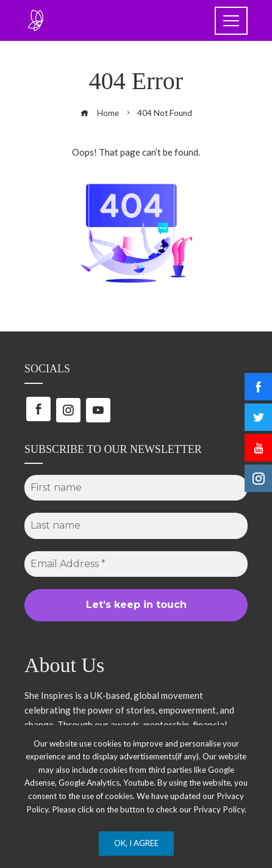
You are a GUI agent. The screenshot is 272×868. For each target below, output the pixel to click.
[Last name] (136, 526)
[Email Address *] (136, 564)
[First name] (136, 488)
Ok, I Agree (136, 843)
